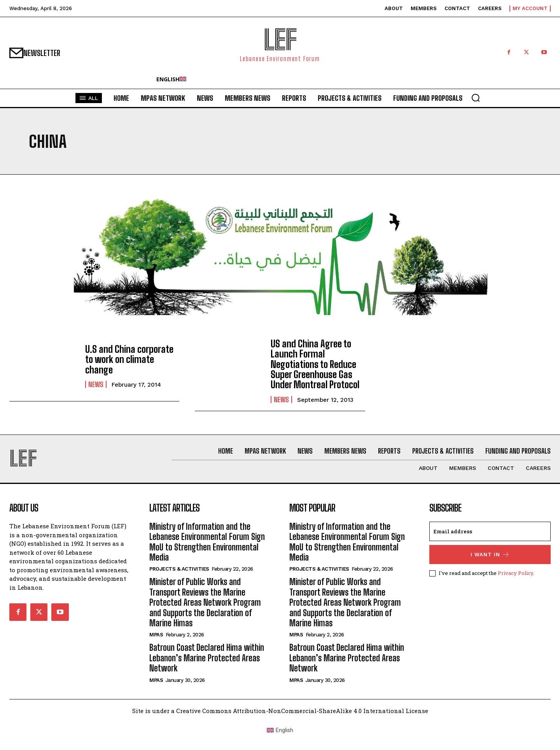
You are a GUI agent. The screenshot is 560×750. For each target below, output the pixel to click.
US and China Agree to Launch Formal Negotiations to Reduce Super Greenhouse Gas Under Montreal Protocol (315, 364)
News (96, 384)
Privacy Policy (515, 573)
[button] (476, 98)
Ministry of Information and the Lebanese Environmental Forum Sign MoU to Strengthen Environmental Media (207, 542)
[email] (490, 531)
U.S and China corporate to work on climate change (129, 359)
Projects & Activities (179, 569)
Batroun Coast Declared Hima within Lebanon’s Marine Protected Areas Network (207, 658)
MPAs (156, 635)
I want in (490, 555)
